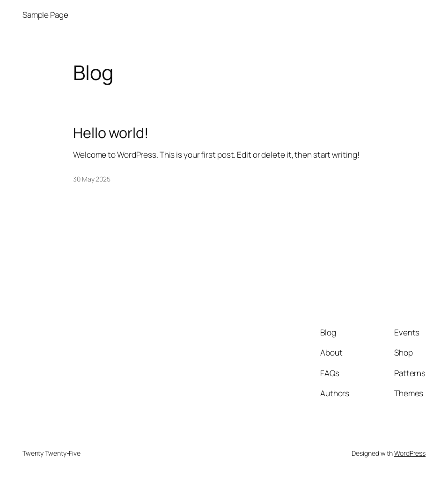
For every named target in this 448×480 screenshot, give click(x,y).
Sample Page (45, 15)
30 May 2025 (92, 179)
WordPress (410, 453)
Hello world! (111, 132)
